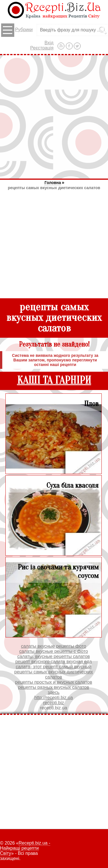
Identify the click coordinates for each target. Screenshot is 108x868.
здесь (54, 692)
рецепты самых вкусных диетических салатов (54, 188)
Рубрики (17, 30)
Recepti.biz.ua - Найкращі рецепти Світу (25, 848)
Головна (53, 183)
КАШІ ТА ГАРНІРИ (54, 380)
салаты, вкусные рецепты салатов (54, 656)
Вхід (49, 43)
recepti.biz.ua (53, 708)
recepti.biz (54, 703)
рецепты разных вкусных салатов (54, 687)
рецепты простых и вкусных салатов (54, 682)
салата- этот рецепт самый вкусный (54, 667)
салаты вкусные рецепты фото (54, 646)
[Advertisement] (54, 117)
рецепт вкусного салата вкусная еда (54, 662)
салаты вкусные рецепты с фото (53, 651)
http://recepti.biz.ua (53, 698)
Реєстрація (42, 48)
